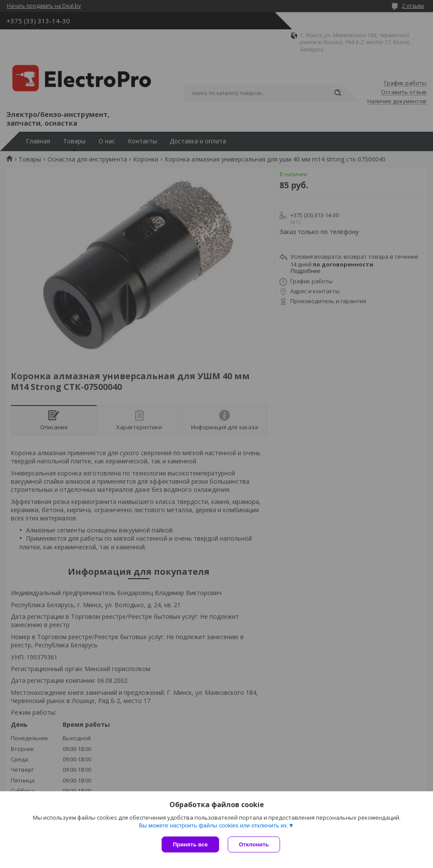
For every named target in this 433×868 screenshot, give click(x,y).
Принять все (190, 844)
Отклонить (254, 844)
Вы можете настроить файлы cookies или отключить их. (213, 825)
